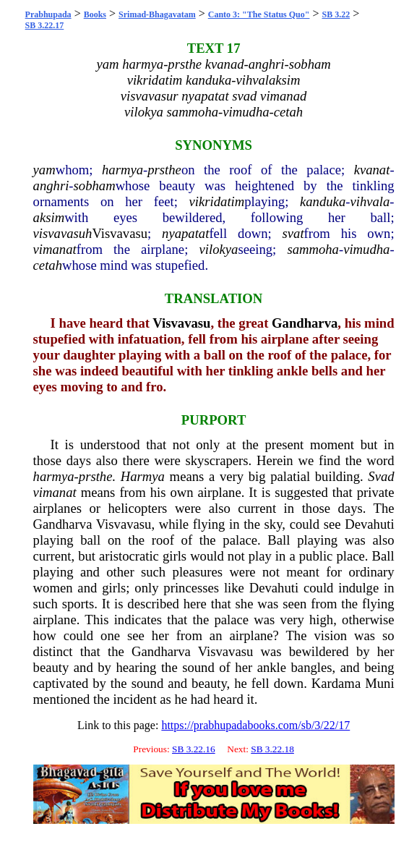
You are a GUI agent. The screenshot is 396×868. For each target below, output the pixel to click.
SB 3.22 (336, 14)
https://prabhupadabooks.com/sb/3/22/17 (255, 725)
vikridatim (217, 201)
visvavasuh (63, 233)
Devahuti (369, 524)
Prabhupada (48, 14)
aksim (49, 217)
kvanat (372, 170)
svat (293, 233)
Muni (379, 683)
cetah (48, 265)
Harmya (143, 476)
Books (95, 14)
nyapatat (185, 233)
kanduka (323, 201)
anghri (51, 186)
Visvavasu (120, 233)
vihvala (370, 201)
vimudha (366, 249)
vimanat (55, 249)
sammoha (313, 249)
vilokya (219, 249)
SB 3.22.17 (45, 25)
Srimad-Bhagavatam (157, 14)
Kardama (336, 683)
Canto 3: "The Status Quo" (259, 14)
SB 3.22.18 (272, 749)
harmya (122, 170)
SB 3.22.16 (194, 749)
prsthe (164, 170)
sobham (95, 186)
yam (44, 170)
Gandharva (305, 323)
